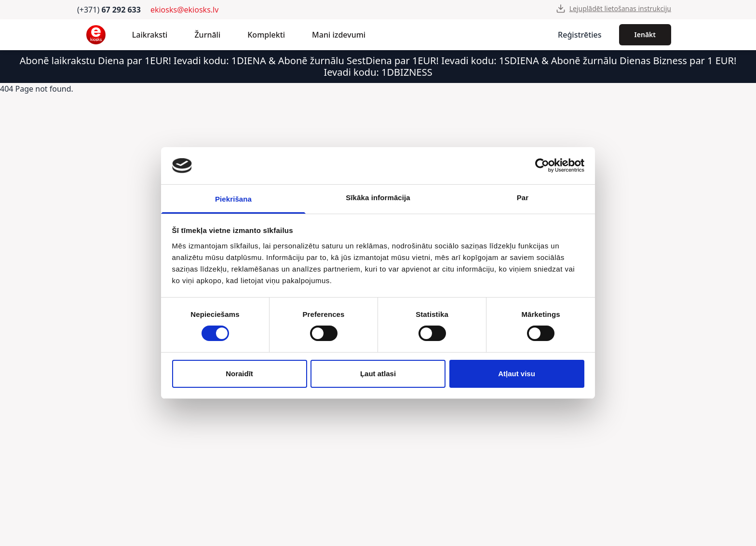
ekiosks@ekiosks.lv (184, 10)
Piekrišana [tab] (233, 199)
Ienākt (645, 34)
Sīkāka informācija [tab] (378, 198)
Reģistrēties (580, 35)
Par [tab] (523, 198)
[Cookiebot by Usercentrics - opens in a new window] (542, 165)
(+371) (109, 10)
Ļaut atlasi (378, 374)
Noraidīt (239, 374)
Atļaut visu (517, 374)
